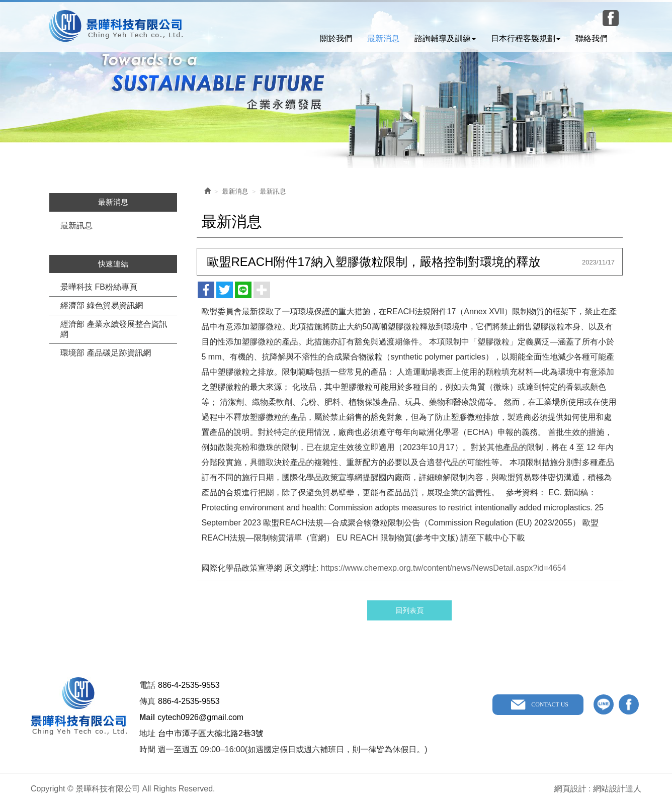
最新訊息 (76, 226)
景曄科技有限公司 (116, 26)
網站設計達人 (617, 789)
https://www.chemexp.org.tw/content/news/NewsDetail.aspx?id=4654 (444, 568)
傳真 (147, 701)
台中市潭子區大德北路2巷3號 (211, 733)
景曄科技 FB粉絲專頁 (99, 287)
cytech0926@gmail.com (200, 717)
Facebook (611, 18)
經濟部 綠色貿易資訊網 (102, 305)
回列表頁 (409, 610)
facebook (629, 704)
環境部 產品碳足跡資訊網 (106, 353)
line (604, 704)
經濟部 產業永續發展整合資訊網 (114, 329)
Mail (147, 717)
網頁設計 (570, 789)
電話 (147, 685)
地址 (147, 733)
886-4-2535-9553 (189, 685)
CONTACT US (550, 704)
